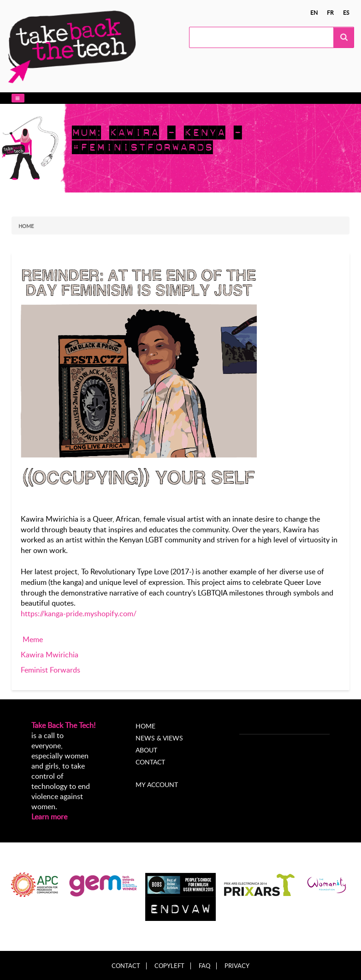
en (314, 12)
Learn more (49, 817)
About (146, 750)
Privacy (237, 966)
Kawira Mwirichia (50, 655)
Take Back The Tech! (63, 725)
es (346, 12)
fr (330, 12)
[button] (18, 98)
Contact (150, 762)
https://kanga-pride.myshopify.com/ (79, 613)
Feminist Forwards (50, 670)
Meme (33, 639)
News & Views (159, 738)
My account (157, 785)
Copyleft (169, 966)
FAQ (204, 966)
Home (26, 226)
